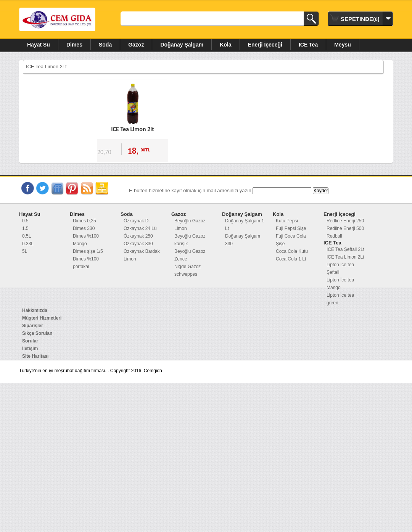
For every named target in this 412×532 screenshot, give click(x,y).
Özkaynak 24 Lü (140, 228)
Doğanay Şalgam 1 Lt (245, 225)
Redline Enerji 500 (345, 228)
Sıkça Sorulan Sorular (37, 337)
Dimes (74, 45)
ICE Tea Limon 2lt (132, 129)
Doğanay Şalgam (182, 45)
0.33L (28, 244)
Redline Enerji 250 (345, 221)
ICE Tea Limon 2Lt (345, 257)
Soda (105, 45)
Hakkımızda (35, 310)
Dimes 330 (84, 228)
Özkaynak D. (137, 221)
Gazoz (136, 45)
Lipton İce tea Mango (340, 284)
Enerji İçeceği (265, 45)
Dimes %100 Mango (86, 240)
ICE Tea (308, 45)
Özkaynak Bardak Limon (142, 255)
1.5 (25, 228)
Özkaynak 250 (138, 236)
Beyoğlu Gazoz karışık (190, 240)
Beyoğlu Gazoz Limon (190, 225)
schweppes (186, 274)
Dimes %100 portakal (86, 263)
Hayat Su (39, 45)
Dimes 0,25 (84, 221)
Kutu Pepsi (287, 221)
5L (25, 251)
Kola (225, 45)
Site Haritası (35, 356)
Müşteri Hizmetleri (42, 318)
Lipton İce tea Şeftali (340, 268)
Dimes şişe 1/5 (88, 251)
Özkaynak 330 (138, 244)
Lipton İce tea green (340, 299)
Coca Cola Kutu (292, 251)
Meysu (343, 45)
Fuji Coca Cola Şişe (291, 240)
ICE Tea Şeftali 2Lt (345, 249)
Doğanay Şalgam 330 (243, 240)
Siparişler (33, 326)
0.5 (25, 221)
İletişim (30, 349)
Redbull (334, 236)
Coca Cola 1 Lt (291, 259)
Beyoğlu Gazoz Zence (190, 255)
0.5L (27, 236)
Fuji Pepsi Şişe (291, 228)
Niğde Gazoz (187, 267)
